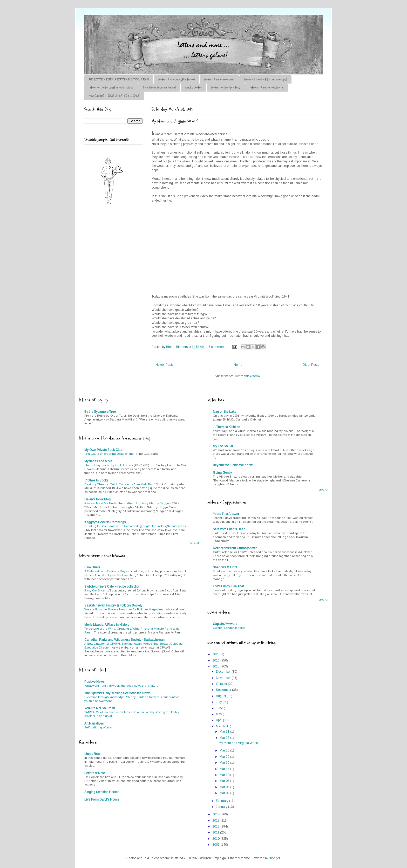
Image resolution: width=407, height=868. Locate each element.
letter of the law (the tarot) (177, 79)
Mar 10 (225, 775)
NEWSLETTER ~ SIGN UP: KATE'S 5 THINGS (114, 96)
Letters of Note (95, 773)
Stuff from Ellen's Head (229, 529)
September (224, 690)
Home (238, 365)
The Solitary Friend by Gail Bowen (108, 465)
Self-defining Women (99, 727)
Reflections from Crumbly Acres (235, 548)
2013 (216, 821)
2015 (216, 666)
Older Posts (311, 365)
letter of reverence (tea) (219, 79)
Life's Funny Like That (228, 586)
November (224, 678)
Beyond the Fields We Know (233, 465)
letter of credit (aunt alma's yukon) (111, 87)
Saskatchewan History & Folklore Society (113, 605)
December (224, 672)
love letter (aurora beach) (159, 87)
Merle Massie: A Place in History (107, 625)
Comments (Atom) (247, 376)
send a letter (194, 87)
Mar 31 (225, 732)
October (222, 684)
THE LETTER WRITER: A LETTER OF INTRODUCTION (119, 79)
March (221, 726)
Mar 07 (225, 781)
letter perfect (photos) (226, 87)
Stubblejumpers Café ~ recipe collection (112, 587)
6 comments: (218, 347)
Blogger (274, 858)
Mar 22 (225, 757)
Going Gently (222, 473)
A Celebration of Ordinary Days (106, 571)
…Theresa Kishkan (226, 427)
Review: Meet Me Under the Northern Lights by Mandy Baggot (127, 503)
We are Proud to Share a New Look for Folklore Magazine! (124, 609)
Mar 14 (225, 769)
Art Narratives (94, 724)
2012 (216, 826)
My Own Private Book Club (103, 450)
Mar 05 (225, 787)
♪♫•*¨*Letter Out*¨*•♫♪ (162, 29)
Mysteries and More (98, 461)
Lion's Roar (93, 754)
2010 (216, 839)
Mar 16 (225, 763)
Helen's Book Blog (97, 499)
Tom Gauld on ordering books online (109, 454)
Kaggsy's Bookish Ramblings (105, 522)
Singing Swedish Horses (102, 792)
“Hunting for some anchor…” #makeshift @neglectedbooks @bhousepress (135, 526)
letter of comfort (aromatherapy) (265, 79)
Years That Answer (226, 514)
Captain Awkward (225, 624)
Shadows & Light (225, 567)
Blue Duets (92, 567)
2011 (216, 832)
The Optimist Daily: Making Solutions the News (117, 693)
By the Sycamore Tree (100, 412)
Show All (195, 543)
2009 (216, 845)
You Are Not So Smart (100, 708)
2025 (216, 654)
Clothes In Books (96, 480)
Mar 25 (225, 750)
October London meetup (229, 628)
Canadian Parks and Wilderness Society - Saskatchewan (124, 640)
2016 (216, 660)
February (223, 801)
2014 (216, 814)
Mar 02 (225, 793)
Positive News (94, 682)
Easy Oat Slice (95, 590)
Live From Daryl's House (102, 800)
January (222, 807)
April (219, 720)
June (220, 708)
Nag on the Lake (225, 412)
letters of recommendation (267, 87)
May (219, 714)
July (219, 702)
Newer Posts (164, 365)
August (221, 696)
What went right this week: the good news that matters (121, 686)
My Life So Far (223, 446)
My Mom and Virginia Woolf (175, 121)
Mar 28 (225, 738)
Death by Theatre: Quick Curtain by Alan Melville (118, 484)
